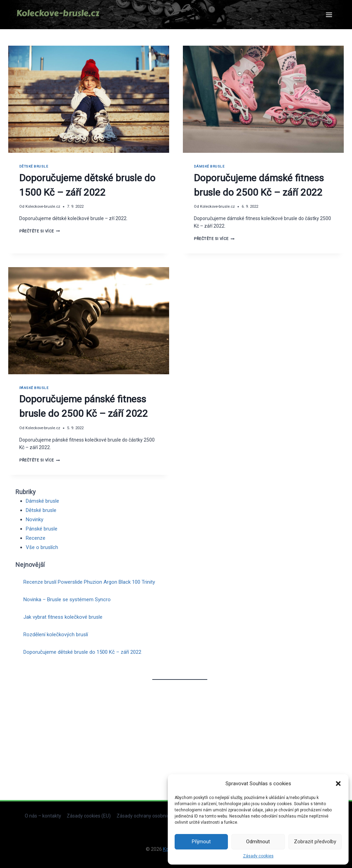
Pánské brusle (34, 388)
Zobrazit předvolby (315, 842)
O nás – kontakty (43, 816)
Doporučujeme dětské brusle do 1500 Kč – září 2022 (82, 652)
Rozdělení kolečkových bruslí (56, 635)
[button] (338, 784)
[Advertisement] (180, 735)
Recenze (36, 538)
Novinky (35, 519)
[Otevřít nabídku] (329, 15)
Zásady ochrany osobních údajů (151, 816)
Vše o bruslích (42, 547)
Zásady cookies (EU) (89, 816)
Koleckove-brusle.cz (43, 207)
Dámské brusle (209, 166)
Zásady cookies (258, 856)
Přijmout (201, 842)
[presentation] (89, 99)
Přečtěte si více (40, 231)
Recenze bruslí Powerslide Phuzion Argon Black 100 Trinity (89, 582)
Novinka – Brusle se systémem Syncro (67, 599)
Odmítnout (258, 842)
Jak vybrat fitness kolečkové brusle (63, 617)
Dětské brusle (34, 166)
